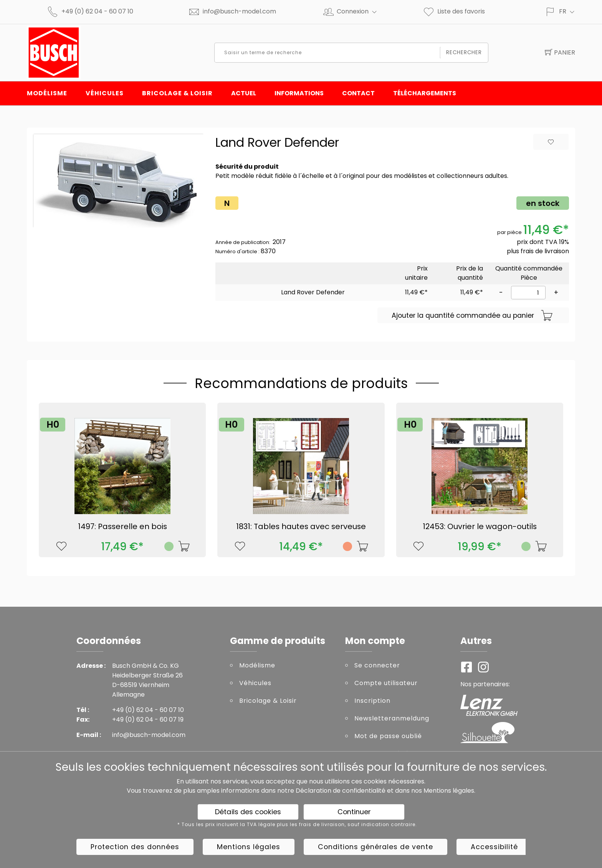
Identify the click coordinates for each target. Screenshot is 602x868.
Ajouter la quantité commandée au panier (472, 316)
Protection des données (135, 847)
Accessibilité (494, 847)
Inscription (372, 701)
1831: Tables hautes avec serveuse (301, 526)
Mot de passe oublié (388, 736)
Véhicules (105, 93)
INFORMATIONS (299, 93)
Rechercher (464, 52)
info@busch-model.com (239, 11)
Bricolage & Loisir (177, 93)
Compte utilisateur (386, 683)
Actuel (244, 93)
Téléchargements (425, 93)
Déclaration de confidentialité (341, 791)
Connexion (360, 11)
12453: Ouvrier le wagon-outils (480, 526)
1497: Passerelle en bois (122, 526)
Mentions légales (449, 791)
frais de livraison (545, 251)
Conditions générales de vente (375, 847)
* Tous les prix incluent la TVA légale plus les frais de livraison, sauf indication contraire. (297, 825)
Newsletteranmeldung (392, 718)
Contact (358, 93)
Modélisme (47, 93)
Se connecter (377, 665)
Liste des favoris (454, 11)
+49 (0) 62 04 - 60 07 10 (97, 11)
